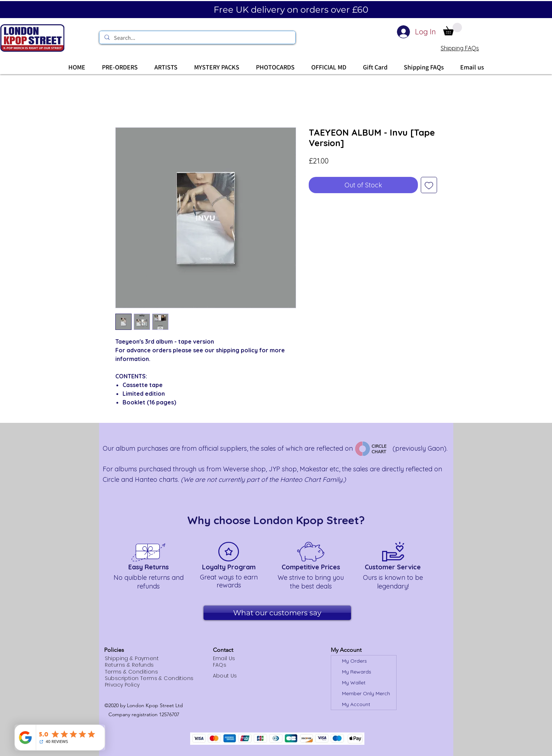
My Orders (354, 661)
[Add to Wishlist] (429, 185)
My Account (356, 704)
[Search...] (197, 38)
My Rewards (357, 672)
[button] (453, 29)
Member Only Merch (366, 693)
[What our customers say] (277, 613)
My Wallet (354, 683)
